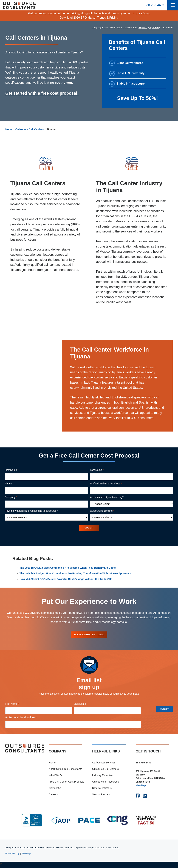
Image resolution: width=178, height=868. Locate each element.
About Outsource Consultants (65, 770)
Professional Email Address (111, 484)
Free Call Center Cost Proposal (66, 783)
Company (16, 497)
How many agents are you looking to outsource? (37, 511)
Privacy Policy (12, 855)
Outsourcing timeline (107, 511)
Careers (53, 796)
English (143, 28)
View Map (141, 787)
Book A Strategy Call (89, 635)
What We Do (56, 777)
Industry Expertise (102, 777)
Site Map (26, 855)
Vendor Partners (101, 796)
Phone (14, 484)
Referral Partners (102, 789)
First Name (17, 470)
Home (9, 129)
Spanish (154, 28)
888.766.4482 (154, 5)
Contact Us (55, 789)
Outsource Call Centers (30, 129)
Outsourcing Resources (105, 783)
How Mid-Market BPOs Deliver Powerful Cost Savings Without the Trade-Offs (66, 580)
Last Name (102, 470)
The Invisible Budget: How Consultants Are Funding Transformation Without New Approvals (75, 574)
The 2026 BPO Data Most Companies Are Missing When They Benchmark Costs (68, 568)
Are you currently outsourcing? (113, 497)
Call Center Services (104, 764)
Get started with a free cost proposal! (42, 93)
